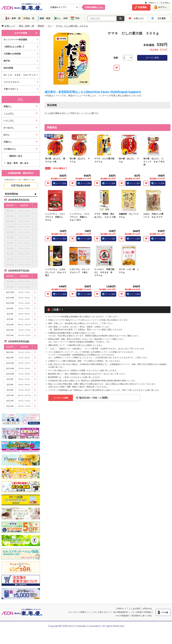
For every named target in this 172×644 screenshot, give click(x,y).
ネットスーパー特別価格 (15, 40)
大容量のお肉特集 (12, 54)
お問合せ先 (147, 609)
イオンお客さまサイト (102, 612)
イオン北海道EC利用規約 (141, 612)
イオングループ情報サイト (79, 612)
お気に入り (139, 18)
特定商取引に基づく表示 (142, 616)
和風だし (8, 106)
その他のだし (10, 149)
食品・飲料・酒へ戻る (18, 163)
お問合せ (165, 3)
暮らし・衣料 (61, 18)
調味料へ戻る (16, 156)
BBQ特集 (8, 68)
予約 (77, 18)
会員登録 (142, 7)
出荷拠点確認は (94, 7)
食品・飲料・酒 (13, 18)
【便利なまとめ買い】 (14, 47)
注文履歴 (162, 18)
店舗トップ (8, 26)
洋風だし (8, 142)
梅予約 (7, 61)
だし (50, 26)
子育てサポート (11, 89)
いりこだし (9, 121)
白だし (7, 135)
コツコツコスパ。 (12, 82)
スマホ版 (164, 612)
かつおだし (9, 128)
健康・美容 (45, 18)
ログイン (162, 7)
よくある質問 (135, 609)
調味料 (41, 26)
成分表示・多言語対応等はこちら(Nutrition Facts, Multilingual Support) (93, 92)
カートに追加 (152, 58)
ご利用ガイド (152, 3)
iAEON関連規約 (122, 616)
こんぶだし (9, 114)
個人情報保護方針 (121, 612)
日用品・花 (29, 18)
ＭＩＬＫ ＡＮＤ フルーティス (20, 75)
